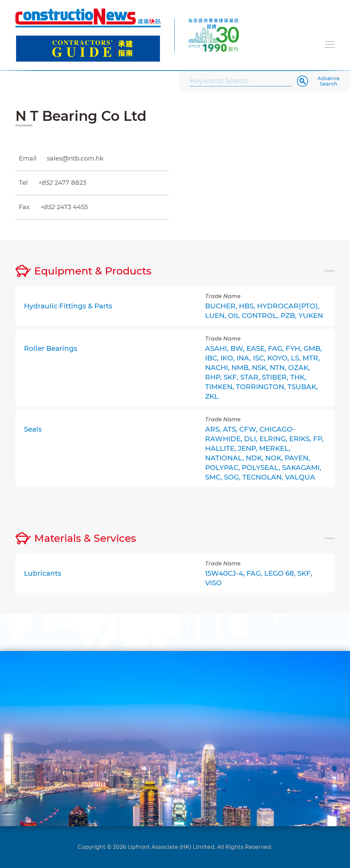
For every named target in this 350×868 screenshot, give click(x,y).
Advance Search (329, 81)
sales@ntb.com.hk (75, 158)
